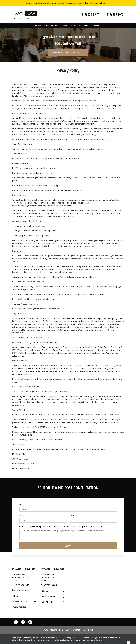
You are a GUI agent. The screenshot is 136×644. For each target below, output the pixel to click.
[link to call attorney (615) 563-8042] (115, 14)
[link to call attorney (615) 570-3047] (90, 14)
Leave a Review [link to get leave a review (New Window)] (25, 602)
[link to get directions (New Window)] (25, 577)
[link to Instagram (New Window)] (23, 622)
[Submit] (68, 546)
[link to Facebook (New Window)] (16, 622)
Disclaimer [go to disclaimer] (88, 630)
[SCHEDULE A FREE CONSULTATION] (68, 53)
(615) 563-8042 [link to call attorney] (49, 585)
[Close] (133, 3)
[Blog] (87, 26)
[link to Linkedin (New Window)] (30, 622)
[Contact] (96, 26)
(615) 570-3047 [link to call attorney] (20, 585)
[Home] (38, 26)
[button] (60, 26)
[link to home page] (26, 14)
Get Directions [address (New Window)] (25, 607)
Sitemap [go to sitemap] (77, 630)
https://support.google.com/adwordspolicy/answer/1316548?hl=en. (42, 206)
